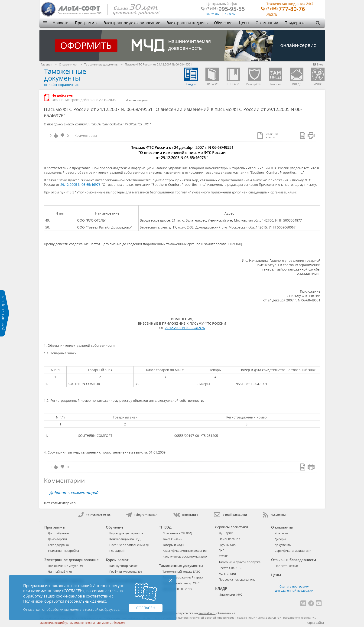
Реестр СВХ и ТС (230, 568)
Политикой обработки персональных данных (65, 601)
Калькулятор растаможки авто (185, 556)
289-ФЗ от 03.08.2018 (177, 589)
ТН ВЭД (165, 527)
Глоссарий (117, 551)
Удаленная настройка (63, 551)
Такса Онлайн (172, 539)
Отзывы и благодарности (294, 560)
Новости (61, 23)
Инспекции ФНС (230, 594)
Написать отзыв (286, 566)
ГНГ (221, 550)
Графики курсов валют (126, 571)
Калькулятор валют (123, 566)
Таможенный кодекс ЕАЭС (181, 571)
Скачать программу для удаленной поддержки (294, 588)
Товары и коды (173, 545)
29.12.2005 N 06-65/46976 (80, 185)
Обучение (223, 23)
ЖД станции (227, 574)
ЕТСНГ (223, 556)
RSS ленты (274, 515)
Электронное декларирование (132, 23)
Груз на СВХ (227, 545)
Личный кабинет (60, 571)
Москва (272, 14)
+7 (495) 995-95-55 (94, 515)
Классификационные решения (185, 551)
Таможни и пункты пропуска (240, 562)
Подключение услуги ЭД (65, 566)
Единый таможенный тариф (183, 577)
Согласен (146, 608)
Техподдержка (58, 545)
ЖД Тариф (226, 533)
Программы (86, 23)
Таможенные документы (65, 75)
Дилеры (230, 14)
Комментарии (86, 136)
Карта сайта (315, 623)
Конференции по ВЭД (125, 539)
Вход (318, 64)
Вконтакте (186, 515)
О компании (267, 23)
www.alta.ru (207, 613)
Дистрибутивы (58, 533)
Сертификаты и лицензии (293, 551)
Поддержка (295, 23)
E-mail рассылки (230, 515)
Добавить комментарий (74, 493)
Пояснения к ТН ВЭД (177, 533)
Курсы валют (117, 560)
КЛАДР (221, 588)
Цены (244, 23)
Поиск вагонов (229, 539)
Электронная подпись (187, 23)
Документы (283, 545)
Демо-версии (57, 539)
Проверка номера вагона (237, 579)
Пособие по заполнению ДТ (129, 545)
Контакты (213, 14)
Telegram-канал (142, 515)
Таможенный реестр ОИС (181, 583)
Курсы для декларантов (126, 533)
